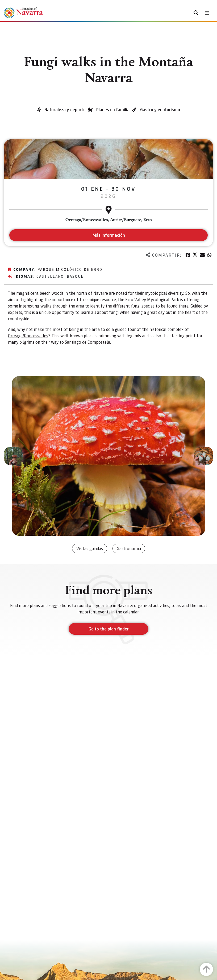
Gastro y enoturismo (160, 109)
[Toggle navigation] (207, 13)
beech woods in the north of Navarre (74, 293)
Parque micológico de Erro (70, 269)
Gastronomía (129, 548)
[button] (13, 456)
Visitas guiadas (90, 548)
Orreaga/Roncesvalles (28, 336)
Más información (109, 235)
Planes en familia (113, 109)
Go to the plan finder (109, 629)
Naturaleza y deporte (65, 109)
